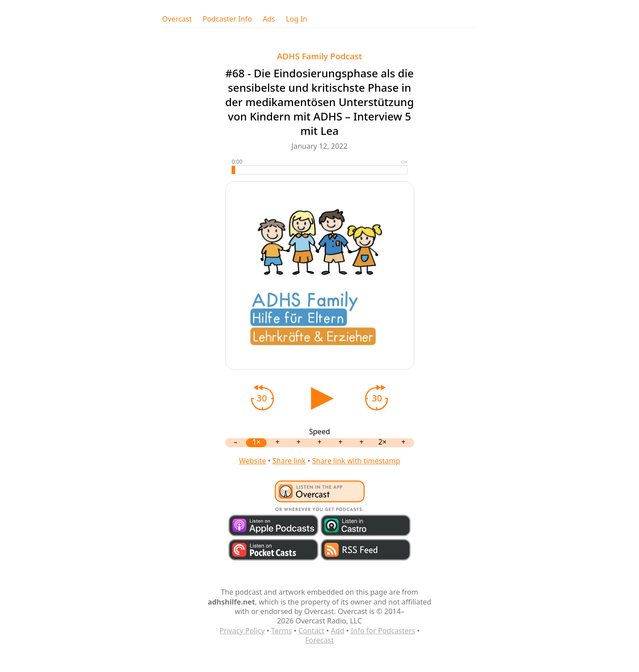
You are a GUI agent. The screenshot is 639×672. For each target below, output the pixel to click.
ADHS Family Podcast (319, 56)
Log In (297, 19)
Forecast (319, 640)
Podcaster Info (228, 19)
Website (252, 461)
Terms (282, 631)
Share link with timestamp (356, 461)
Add (338, 631)
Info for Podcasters (383, 631)
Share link (289, 461)
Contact (311, 631)
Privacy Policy (242, 631)
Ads (269, 19)
